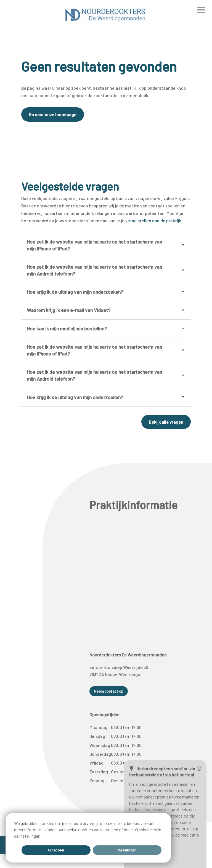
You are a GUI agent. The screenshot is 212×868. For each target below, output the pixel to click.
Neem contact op (109, 691)
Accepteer (56, 849)
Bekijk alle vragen (166, 422)
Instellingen (127, 849)
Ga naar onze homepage (53, 114)
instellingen (30, 835)
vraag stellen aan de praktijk (153, 221)
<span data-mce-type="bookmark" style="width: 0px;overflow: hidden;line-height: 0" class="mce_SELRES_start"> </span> (140, 574)
